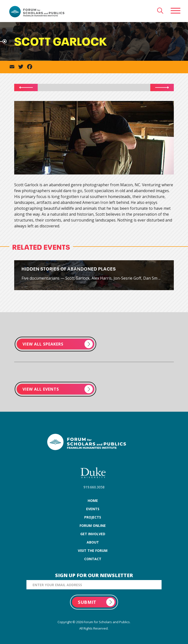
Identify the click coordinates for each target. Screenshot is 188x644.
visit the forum (93, 551)
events (93, 509)
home (93, 501)
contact (93, 559)
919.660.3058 (94, 487)
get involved (93, 534)
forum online (93, 526)
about (93, 542)
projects (93, 517)
